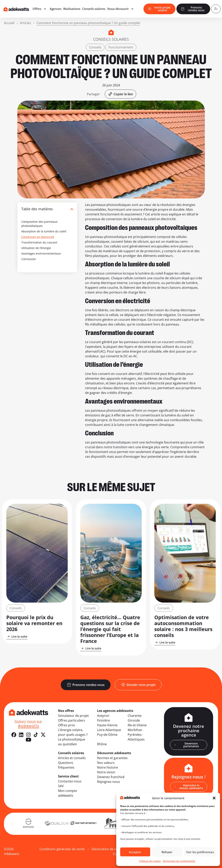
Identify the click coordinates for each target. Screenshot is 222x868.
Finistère (104, 720)
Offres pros (67, 725)
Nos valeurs (106, 763)
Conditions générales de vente (62, 849)
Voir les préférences (200, 852)
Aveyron (103, 716)
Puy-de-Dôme (107, 735)
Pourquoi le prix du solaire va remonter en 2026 (34, 623)
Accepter (135, 852)
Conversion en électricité (38, 237)
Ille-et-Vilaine (137, 725)
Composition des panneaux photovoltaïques (39, 224)
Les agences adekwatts (115, 711)
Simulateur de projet (73, 716)
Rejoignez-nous (109, 782)
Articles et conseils (72, 758)
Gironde (134, 720)
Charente (135, 716)
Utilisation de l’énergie (36, 248)
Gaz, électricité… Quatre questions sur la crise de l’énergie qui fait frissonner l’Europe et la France (110, 629)
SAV (61, 786)
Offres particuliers (72, 720)
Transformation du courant (39, 242)
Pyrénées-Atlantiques (136, 737)
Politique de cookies (150, 861)
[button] (214, 798)
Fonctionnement (121, 47)
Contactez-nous (70, 781)
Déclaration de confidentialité (179, 861)
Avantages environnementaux (41, 253)
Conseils (95, 47)
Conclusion (29, 259)
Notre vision (106, 772)
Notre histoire (108, 767)
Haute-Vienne (107, 725)
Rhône (102, 744)
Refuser (167, 852)
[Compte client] (215, 9)
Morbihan (135, 730)
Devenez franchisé (111, 777)
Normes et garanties (112, 758)
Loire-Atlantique (109, 730)
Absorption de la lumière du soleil (44, 231)
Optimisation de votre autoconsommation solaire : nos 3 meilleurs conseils (183, 626)
